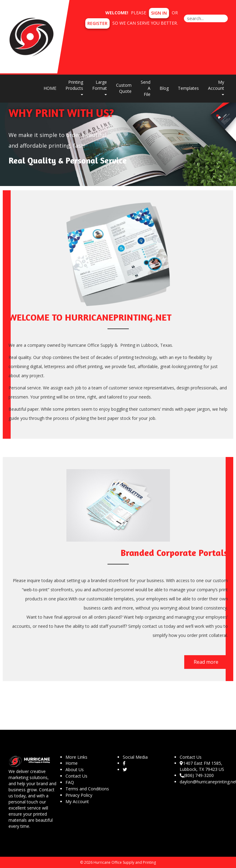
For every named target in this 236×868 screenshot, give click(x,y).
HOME (50, 88)
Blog (164, 88)
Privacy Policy (79, 795)
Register (97, 23)
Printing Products (74, 87)
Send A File (146, 88)
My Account (77, 801)
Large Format (100, 87)
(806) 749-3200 (197, 775)
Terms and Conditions (87, 789)
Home (72, 763)
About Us (75, 770)
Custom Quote (124, 88)
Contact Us (76, 776)
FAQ (70, 782)
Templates (188, 88)
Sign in (159, 13)
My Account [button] (216, 87)
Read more (206, 662)
